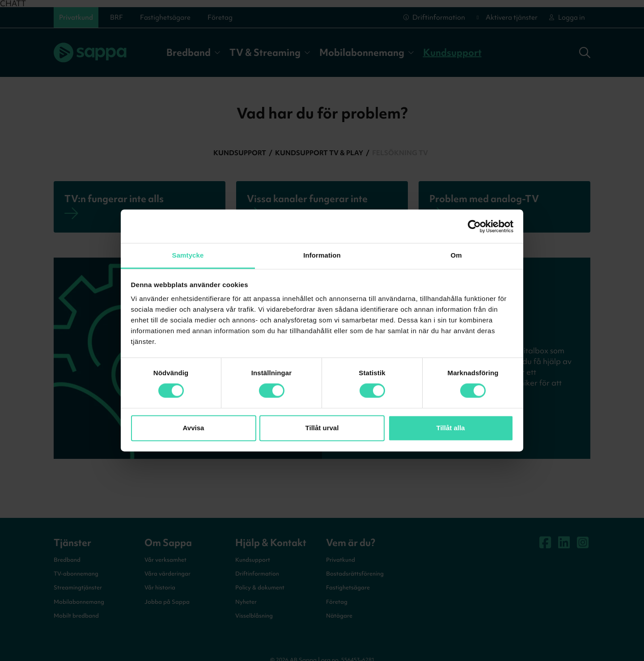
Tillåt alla (451, 428)
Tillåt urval (322, 428)
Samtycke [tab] (188, 255)
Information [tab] (322, 255)
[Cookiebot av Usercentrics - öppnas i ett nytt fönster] (474, 226)
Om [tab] (456, 255)
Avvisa (194, 428)
